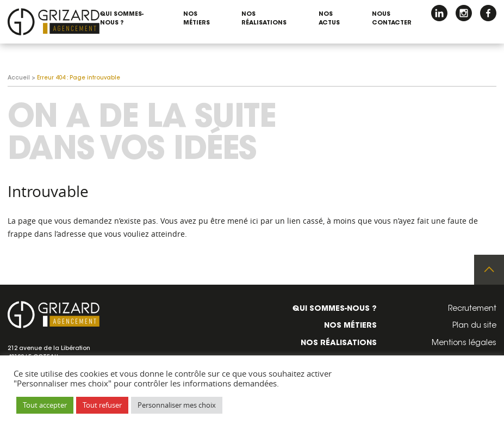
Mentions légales (464, 343)
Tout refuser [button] (102, 405)
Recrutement (472, 309)
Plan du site (474, 326)
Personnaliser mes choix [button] (177, 405)
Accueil (19, 78)
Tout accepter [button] (45, 405)
